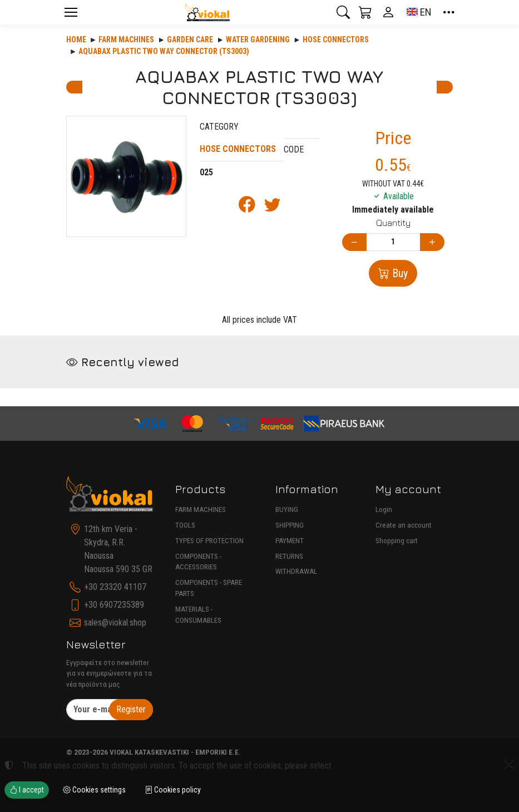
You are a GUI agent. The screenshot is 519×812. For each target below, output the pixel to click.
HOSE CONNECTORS (336, 40)
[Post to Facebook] (247, 207)
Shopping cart (397, 541)
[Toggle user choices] (388, 12)
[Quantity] (393, 242)
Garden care (190, 40)
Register (131, 709)
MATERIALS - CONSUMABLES (198, 615)
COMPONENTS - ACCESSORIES (198, 562)
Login (384, 510)
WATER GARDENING (258, 40)
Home (76, 40)
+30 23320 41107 (115, 587)
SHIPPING (290, 525)
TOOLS (185, 525)
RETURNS (289, 556)
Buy (399, 273)
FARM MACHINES (201, 510)
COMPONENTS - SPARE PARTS (209, 588)
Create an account (404, 525)
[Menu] (71, 12)
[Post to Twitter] (273, 207)
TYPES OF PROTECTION (209, 541)
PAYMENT (290, 541)
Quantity (393, 223)
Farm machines (126, 40)
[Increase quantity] (432, 242)
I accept (27, 790)
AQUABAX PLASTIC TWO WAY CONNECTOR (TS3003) (164, 51)
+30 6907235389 (114, 605)
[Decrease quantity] (354, 242)
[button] (343, 12)
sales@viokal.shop (115, 622)
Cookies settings (94, 790)
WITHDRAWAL (296, 571)
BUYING (287, 510)
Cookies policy (173, 790)
